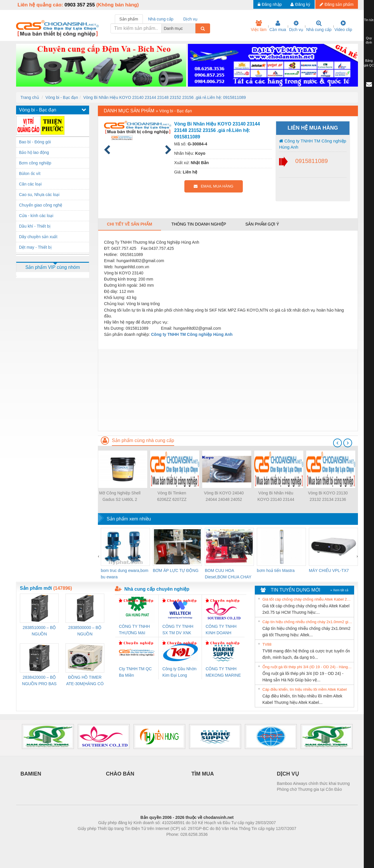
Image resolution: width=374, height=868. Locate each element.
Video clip (343, 26)
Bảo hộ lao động (34, 152)
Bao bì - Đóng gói (35, 142)
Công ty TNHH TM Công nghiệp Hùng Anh (313, 144)
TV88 (267, 644)
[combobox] (194, 28)
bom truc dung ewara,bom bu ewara (125, 574)
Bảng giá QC (369, 63)
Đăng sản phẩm (337, 4)
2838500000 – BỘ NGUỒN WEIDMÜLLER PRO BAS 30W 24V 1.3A (85, 631)
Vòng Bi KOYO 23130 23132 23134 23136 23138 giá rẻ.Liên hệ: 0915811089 (328, 497)
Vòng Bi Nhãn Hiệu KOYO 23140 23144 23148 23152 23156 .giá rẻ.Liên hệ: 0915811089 (165, 97)
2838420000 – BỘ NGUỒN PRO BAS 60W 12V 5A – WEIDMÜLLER (39, 681)
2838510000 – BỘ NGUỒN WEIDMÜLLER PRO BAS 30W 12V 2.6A (39, 631)
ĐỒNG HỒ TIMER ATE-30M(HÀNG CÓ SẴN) (85, 681)
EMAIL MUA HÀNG (213, 186)
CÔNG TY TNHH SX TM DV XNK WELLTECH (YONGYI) (178, 630)
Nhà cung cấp (319, 26)
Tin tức (369, 20)
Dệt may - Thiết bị (35, 247)
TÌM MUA (203, 774)
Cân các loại (30, 184)
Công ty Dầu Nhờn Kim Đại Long (180, 672)
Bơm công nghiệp (35, 163)
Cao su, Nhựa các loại (39, 195)
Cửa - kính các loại (36, 216)
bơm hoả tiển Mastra (276, 570)
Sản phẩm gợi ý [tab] (262, 224)
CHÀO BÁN (120, 774)
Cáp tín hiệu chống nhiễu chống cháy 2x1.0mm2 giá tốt (307, 622)
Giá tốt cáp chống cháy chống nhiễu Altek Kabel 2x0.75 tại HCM (307, 599)
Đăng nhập (270, 4)
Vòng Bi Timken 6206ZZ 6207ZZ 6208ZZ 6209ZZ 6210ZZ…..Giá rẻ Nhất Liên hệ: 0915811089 (172, 497)
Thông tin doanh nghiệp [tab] (199, 224)
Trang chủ (30, 97)
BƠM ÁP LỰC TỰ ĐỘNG (176, 570)
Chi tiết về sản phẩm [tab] (130, 224)
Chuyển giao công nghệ (41, 205)
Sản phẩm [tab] (129, 19)
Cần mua (278, 26)
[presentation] (337, 443)
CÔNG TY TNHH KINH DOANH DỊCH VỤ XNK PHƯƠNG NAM (221, 630)
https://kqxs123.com (215, 843)
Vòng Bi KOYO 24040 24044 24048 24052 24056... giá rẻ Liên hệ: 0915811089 (224, 497)
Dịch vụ (296, 26)
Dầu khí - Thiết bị (35, 226)
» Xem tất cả (339, 590)
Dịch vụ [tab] (190, 19)
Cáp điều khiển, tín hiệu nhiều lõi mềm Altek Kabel (305, 689)
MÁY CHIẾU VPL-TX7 (329, 570)
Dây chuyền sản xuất (38, 237)
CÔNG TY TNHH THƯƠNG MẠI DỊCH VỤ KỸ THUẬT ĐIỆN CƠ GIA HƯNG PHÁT (135, 630)
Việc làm (259, 26)
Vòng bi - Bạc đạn (62, 97)
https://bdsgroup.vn (179, 843)
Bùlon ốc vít (30, 173)
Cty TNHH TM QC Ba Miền (135, 672)
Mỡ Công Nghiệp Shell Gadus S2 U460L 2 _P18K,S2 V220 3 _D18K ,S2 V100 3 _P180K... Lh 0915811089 (120, 497)
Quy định (369, 40)
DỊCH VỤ (288, 774)
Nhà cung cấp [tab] (161, 19)
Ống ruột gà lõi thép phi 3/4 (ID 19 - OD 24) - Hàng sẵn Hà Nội (307, 667)
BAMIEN (31, 774)
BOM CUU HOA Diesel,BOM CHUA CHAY (228, 574)
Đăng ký (300, 4)
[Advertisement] (228, 390)
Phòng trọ (150, 843)
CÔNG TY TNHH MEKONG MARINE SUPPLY (223, 672)
